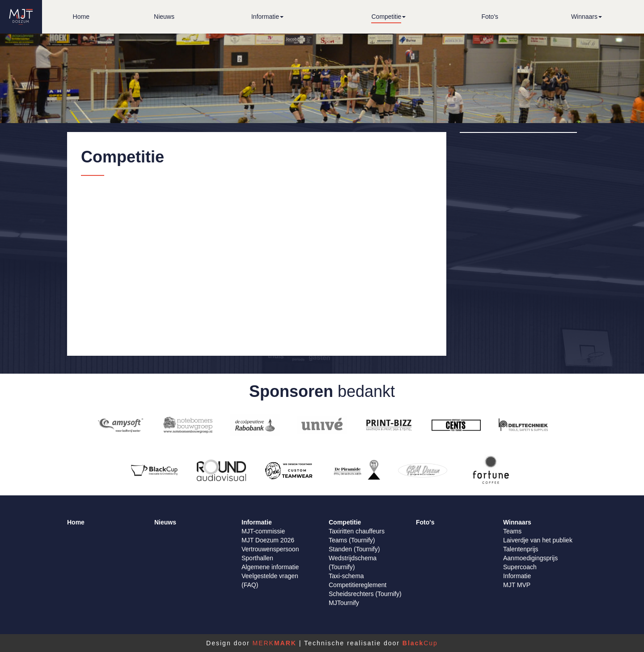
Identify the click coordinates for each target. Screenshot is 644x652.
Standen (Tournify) (354, 549)
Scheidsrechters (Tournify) (365, 594)
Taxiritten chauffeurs (357, 531)
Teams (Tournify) (352, 540)
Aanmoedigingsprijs (530, 558)
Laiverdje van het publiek (538, 540)
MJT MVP (517, 585)
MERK (274, 643)
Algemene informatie (270, 567)
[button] (267, 17)
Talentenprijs (521, 549)
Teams (512, 531)
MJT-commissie (263, 531)
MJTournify (344, 603)
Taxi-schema (346, 576)
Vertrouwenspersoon (270, 549)
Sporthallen (257, 558)
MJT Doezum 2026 (268, 540)
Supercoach (520, 567)
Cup (420, 643)
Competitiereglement (358, 585)
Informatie (517, 576)
